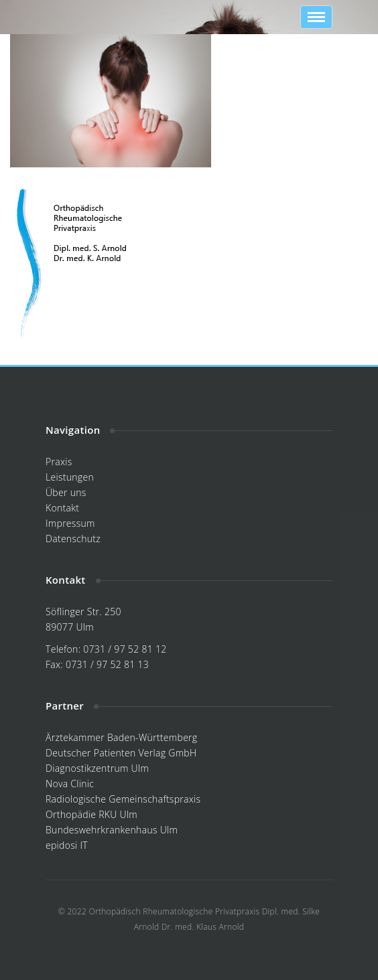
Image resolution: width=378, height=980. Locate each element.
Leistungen (70, 477)
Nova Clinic (70, 784)
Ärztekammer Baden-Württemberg (121, 737)
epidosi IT (67, 845)
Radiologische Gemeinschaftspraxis (123, 799)
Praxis (59, 462)
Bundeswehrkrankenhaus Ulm (112, 830)
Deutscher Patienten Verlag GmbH (121, 753)
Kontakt (62, 508)
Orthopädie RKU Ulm (91, 814)
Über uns (66, 492)
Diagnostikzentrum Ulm (97, 768)
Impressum (70, 523)
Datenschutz (73, 539)
